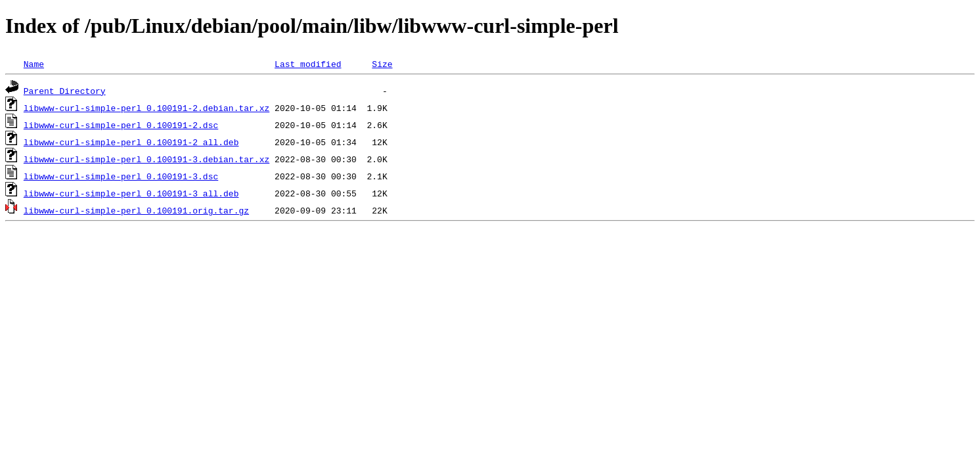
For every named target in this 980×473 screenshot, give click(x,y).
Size (382, 64)
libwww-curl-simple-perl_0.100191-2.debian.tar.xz (146, 108)
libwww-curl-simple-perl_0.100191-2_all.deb (131, 142)
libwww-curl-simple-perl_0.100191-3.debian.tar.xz (146, 159)
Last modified (308, 64)
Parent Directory (65, 91)
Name (34, 64)
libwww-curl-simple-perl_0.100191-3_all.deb (131, 193)
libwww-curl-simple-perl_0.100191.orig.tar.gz (136, 210)
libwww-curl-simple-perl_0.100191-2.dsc (121, 125)
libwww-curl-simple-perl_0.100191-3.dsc (121, 176)
